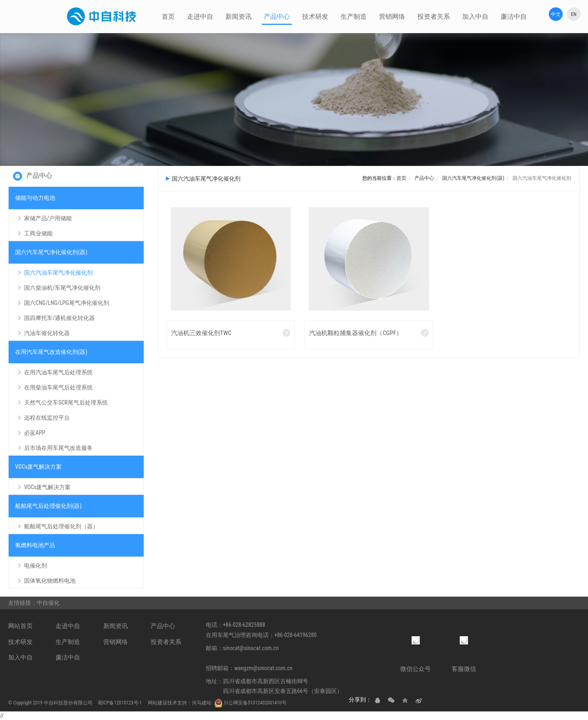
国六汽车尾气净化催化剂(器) (473, 178)
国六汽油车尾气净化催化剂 (541, 178)
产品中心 (424, 178)
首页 (401, 178)
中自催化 (49, 603)
